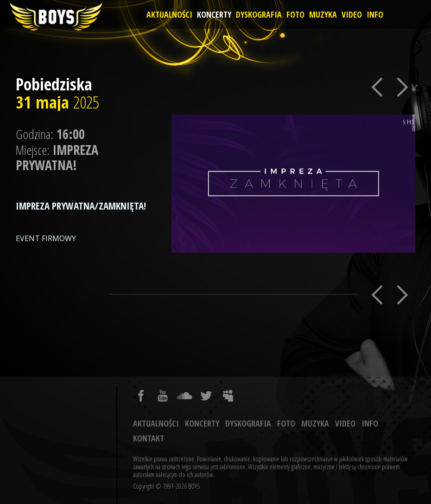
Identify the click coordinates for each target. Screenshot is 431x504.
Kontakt (149, 438)
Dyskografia (259, 14)
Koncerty (214, 14)
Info (375, 14)
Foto (295, 14)
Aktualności (169, 14)
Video (352, 14)
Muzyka (323, 14)
